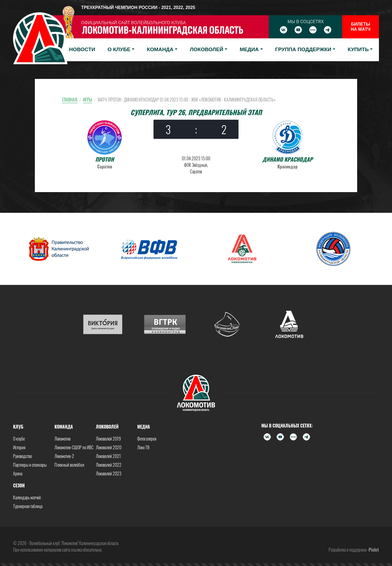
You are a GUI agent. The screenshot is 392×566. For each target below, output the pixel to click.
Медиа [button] (249, 49)
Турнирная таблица (28, 506)
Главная (70, 100)
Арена (18, 473)
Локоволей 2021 (108, 456)
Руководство (22, 456)
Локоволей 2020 (109, 447)
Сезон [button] (19, 485)
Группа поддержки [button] (303, 49)
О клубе (19, 439)
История (19, 447)
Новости (82, 49)
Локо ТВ (143, 447)
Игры (88, 100)
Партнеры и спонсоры (30, 465)
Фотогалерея (147, 439)
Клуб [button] (18, 427)
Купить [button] (358, 49)
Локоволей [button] (206, 49)
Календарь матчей (27, 497)
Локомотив (62, 439)
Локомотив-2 (64, 456)
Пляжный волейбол (69, 465)
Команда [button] (160, 49)
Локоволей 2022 (109, 465)
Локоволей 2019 (108, 439)
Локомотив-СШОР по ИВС (74, 447)
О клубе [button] (119, 49)
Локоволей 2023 (109, 473)
